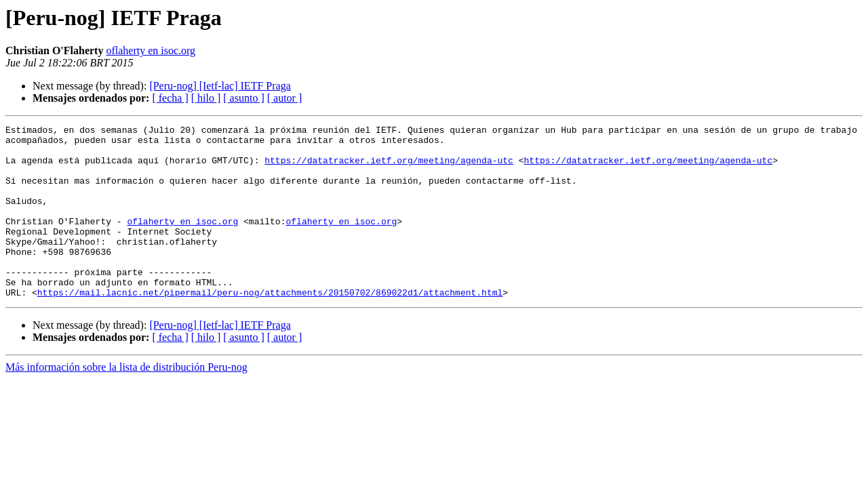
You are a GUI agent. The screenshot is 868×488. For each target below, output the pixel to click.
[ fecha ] (170, 98)
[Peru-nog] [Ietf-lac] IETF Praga (220, 86)
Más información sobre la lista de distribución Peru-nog (126, 402)
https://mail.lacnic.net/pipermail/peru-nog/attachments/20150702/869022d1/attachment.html (270, 327)
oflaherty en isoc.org (151, 50)
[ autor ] (285, 98)
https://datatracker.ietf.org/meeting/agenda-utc (389, 168)
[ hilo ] (206, 98)
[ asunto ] (243, 98)
